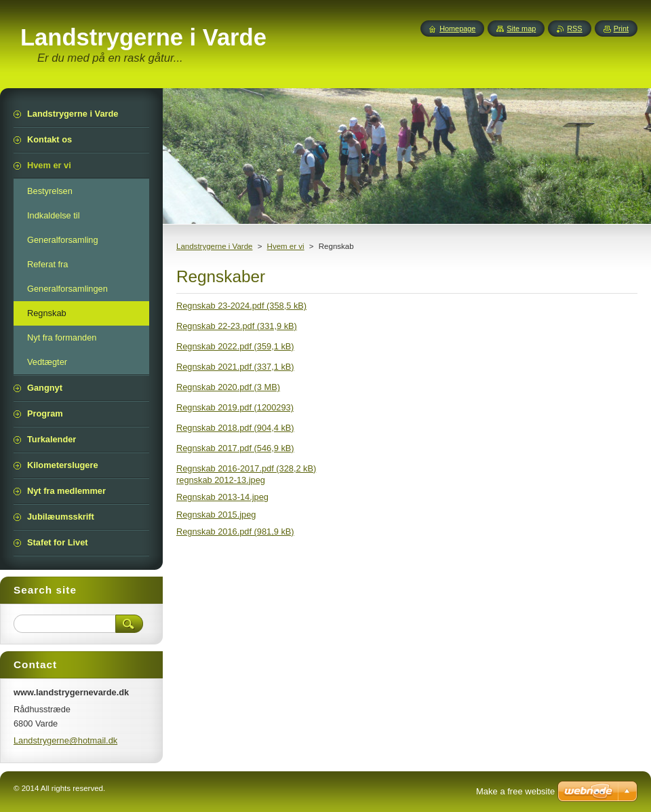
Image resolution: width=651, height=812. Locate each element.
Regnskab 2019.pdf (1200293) (235, 407)
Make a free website (515, 791)
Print (621, 28)
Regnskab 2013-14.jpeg (222, 497)
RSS (574, 28)
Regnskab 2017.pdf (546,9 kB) (235, 448)
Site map (521, 28)
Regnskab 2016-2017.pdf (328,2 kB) (246, 468)
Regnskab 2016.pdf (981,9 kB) (235, 531)
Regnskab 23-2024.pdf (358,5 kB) (241, 306)
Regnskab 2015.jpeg (216, 515)
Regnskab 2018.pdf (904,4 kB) (235, 428)
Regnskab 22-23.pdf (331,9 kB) (237, 326)
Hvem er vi (286, 246)
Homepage (457, 28)
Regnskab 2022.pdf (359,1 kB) (235, 346)
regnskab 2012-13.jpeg (221, 480)
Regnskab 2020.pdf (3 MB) (228, 387)
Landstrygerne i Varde (214, 246)
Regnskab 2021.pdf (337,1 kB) (235, 367)
